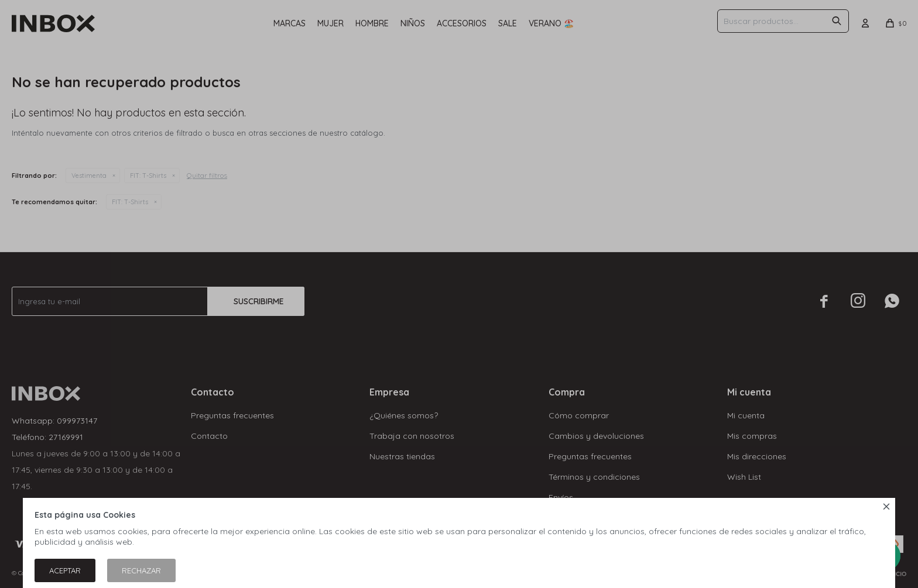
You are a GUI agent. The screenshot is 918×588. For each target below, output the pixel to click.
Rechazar (141, 570)
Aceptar (65, 570)
